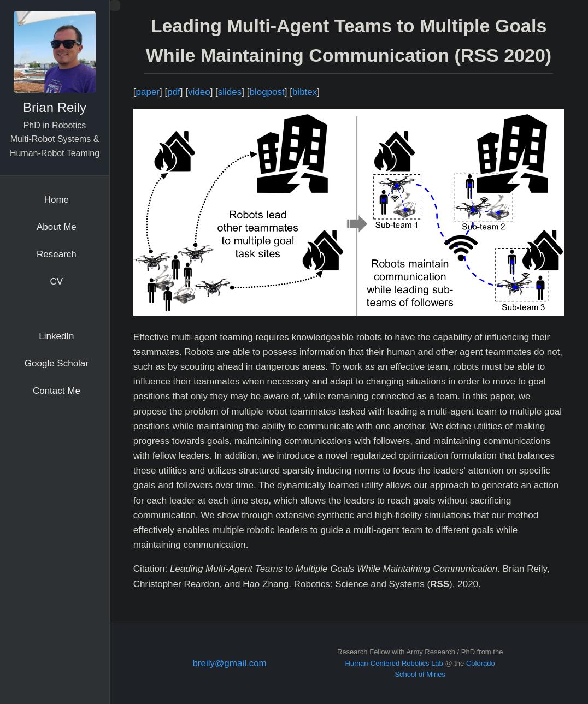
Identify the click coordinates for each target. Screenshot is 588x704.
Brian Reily (55, 107)
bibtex (305, 92)
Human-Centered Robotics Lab (394, 663)
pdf (174, 92)
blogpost (267, 92)
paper (148, 92)
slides (230, 92)
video (199, 92)
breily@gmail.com (229, 663)
